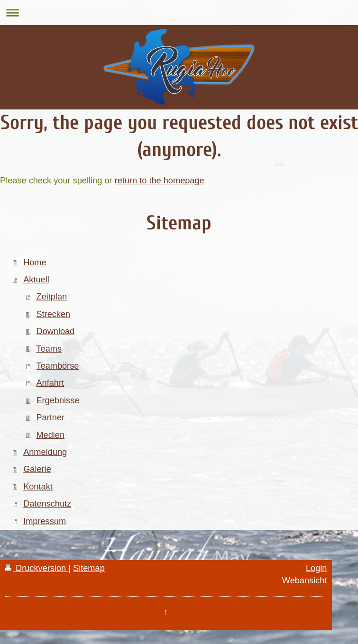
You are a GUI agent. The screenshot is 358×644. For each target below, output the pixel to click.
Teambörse (57, 366)
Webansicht (305, 581)
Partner (50, 417)
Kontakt (38, 487)
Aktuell (36, 280)
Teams (49, 349)
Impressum (45, 521)
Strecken (53, 314)
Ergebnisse (58, 400)
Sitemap (89, 568)
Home (35, 263)
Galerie (37, 469)
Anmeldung (45, 452)
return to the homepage (160, 181)
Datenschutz (47, 504)
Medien (50, 435)
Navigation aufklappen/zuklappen (179, 13)
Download (55, 331)
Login (317, 568)
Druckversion (37, 568)
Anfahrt (50, 383)
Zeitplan (51, 297)
